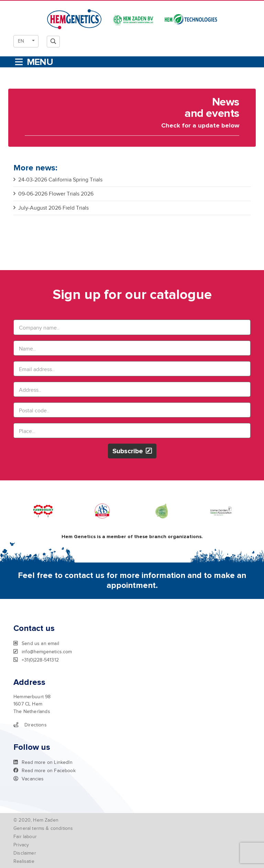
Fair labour (25, 837)
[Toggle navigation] (33, 62)
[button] (26, 41)
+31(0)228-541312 (36, 660)
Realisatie (24, 861)
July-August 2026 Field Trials (51, 208)
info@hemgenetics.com (43, 652)
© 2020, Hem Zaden (36, 820)
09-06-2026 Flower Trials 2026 (53, 194)
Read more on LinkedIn (43, 762)
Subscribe (132, 451)
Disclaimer (25, 853)
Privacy (21, 845)
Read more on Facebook (45, 770)
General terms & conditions (43, 828)
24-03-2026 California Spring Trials (58, 180)
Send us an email (36, 643)
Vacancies (29, 779)
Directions (30, 725)
